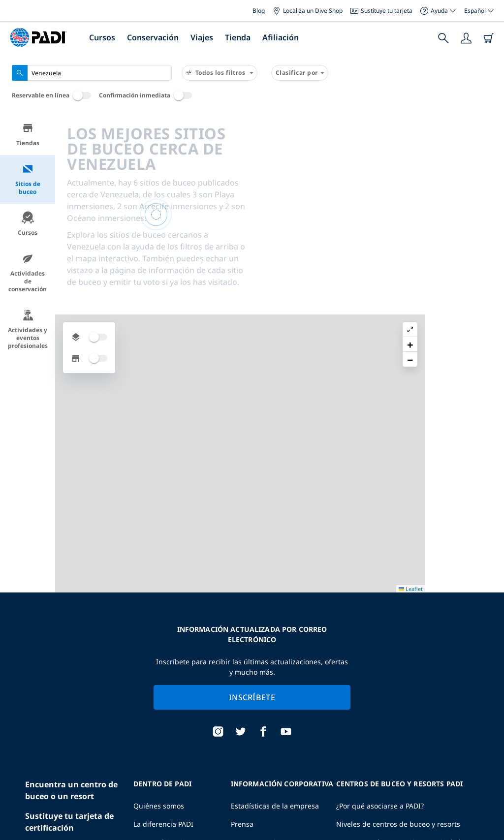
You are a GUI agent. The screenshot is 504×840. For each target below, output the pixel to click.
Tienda (238, 37)
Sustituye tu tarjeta (381, 11)
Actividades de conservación (28, 273)
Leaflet (489, 825)
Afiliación (281, 37)
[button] (489, 144)
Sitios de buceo (28, 179)
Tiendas (28, 135)
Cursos (102, 37)
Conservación (153, 37)
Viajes (202, 37)
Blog (259, 11)
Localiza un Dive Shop (308, 11)
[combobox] (92, 73)
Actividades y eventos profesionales (28, 329)
